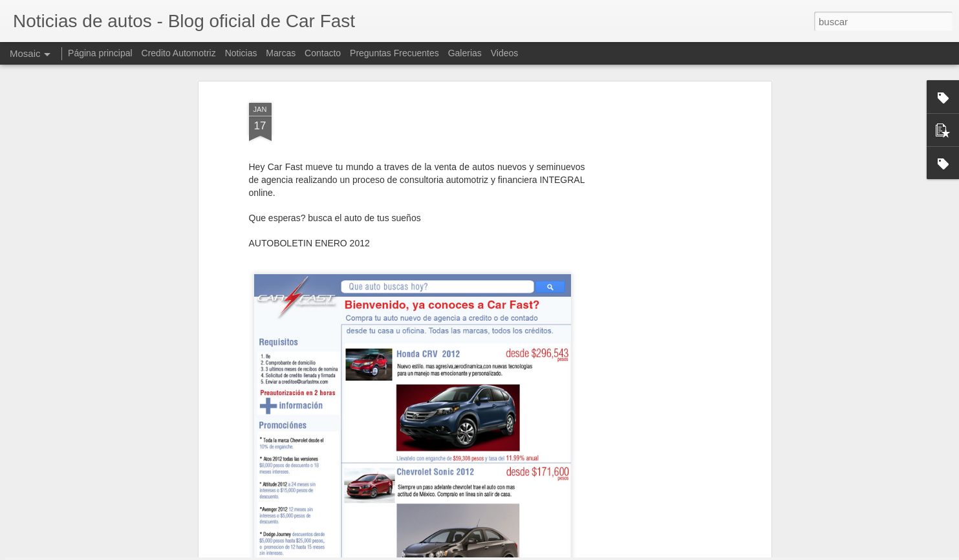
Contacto (323, 53)
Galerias (465, 53)
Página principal (100, 53)
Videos (505, 53)
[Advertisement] (656, 226)
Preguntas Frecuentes (394, 53)
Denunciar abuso (573, 553)
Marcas (281, 53)
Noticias (241, 53)
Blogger (530, 553)
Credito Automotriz (179, 53)
